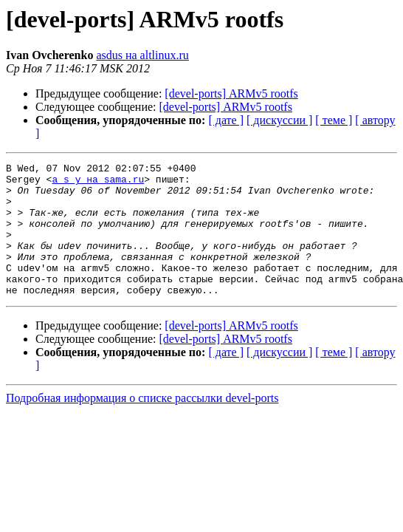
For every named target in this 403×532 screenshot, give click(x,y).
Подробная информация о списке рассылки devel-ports (142, 424)
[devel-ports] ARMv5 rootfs (231, 93)
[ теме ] (334, 120)
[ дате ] (226, 120)
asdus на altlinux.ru (142, 55)
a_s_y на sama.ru (98, 183)
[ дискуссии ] (279, 120)
